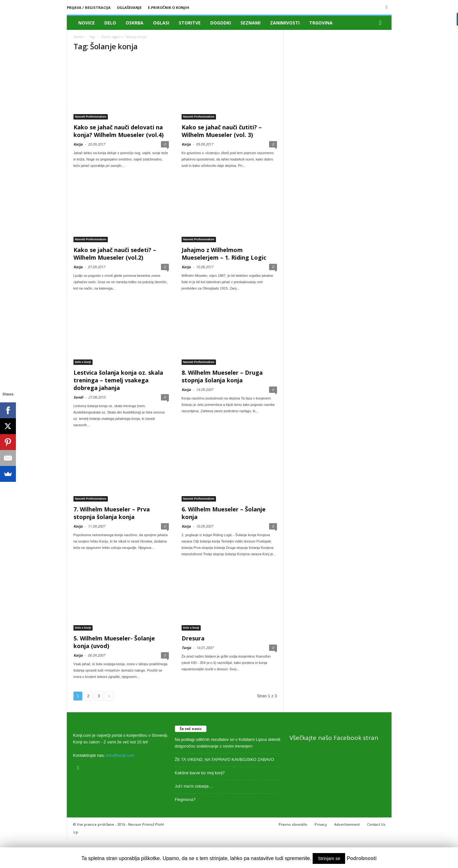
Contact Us (376, 824)
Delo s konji (83, 362)
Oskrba (135, 23)
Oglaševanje (129, 7)
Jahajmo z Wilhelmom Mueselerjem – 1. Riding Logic (224, 254)
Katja (78, 144)
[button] (382, 23)
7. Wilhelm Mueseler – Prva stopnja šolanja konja (112, 513)
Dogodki (221, 23)
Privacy (321, 824)
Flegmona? (185, 800)
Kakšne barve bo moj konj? (200, 773)
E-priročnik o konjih (169, 7)
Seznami (250, 23)
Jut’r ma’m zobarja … (194, 786)
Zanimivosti (285, 23)
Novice (87, 23)
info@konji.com (120, 755)
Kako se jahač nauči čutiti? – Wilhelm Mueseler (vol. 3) (222, 131)
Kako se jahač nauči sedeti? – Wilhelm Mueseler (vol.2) (115, 254)
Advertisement (347, 824)
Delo (110, 23)
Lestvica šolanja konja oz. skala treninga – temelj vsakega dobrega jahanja (118, 380)
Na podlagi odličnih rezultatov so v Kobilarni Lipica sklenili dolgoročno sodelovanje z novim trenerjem (228, 743)
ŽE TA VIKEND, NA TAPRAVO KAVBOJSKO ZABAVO (225, 759)
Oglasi (161, 23)
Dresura (193, 638)
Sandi (78, 397)
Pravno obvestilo (293, 824)
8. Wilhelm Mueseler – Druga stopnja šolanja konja (222, 376)
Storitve (190, 23)
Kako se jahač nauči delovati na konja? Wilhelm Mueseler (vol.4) (118, 131)
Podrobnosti (362, 858)
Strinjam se (329, 858)
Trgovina (321, 23)
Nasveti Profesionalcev (91, 117)
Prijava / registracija (89, 7)
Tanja (186, 648)
